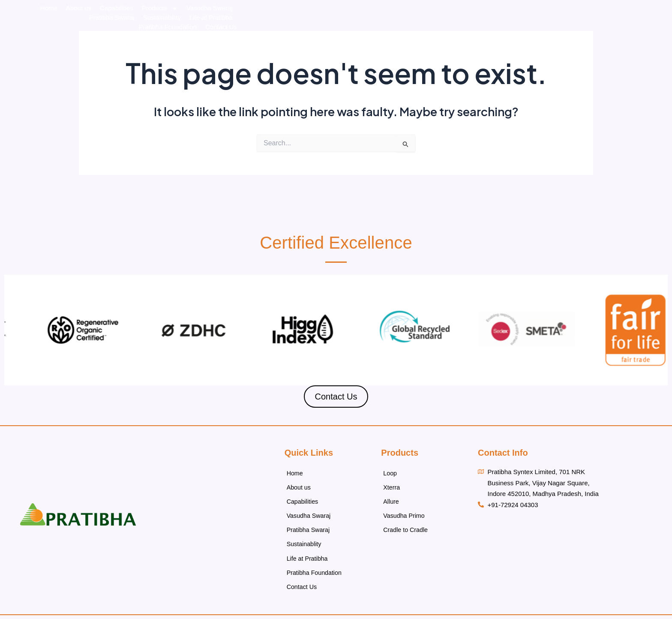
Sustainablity (305, 533)
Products (336, 31)
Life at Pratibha (539, 31)
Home (225, 31)
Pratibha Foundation (598, 31)
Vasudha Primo (405, 509)
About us (254, 31)
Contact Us (652, 31)
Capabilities (293, 31)
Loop (390, 472)
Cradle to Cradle (406, 521)
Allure (391, 497)
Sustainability (490, 31)
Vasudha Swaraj (385, 31)
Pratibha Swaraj (440, 31)
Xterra (392, 485)
